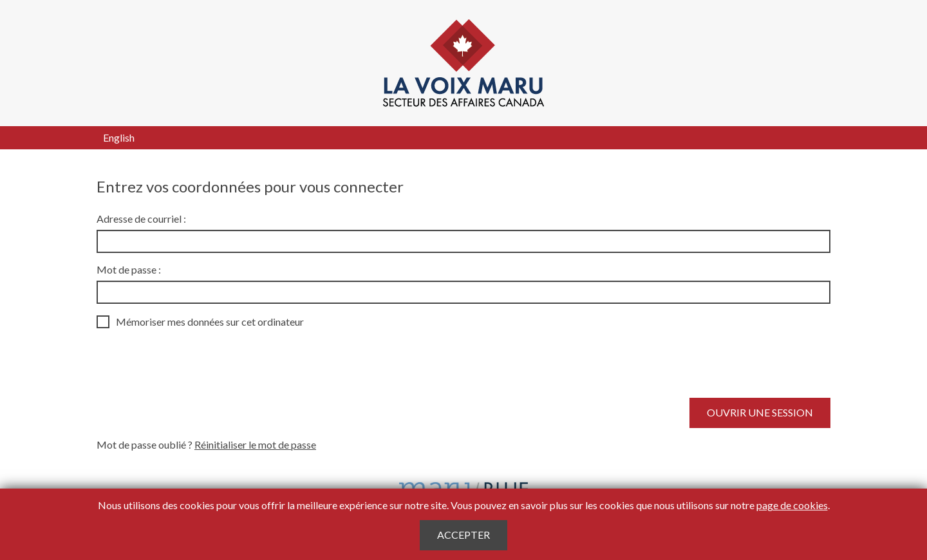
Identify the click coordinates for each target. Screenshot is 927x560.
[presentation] (194, 363)
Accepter (464, 535)
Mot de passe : (129, 269)
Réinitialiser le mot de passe (255, 444)
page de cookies (792, 505)
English (119, 137)
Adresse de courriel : (141, 219)
